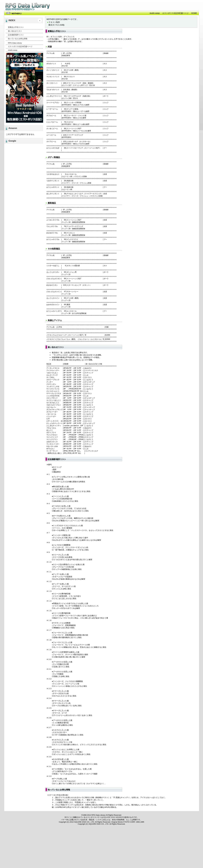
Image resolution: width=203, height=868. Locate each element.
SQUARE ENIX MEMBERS (114, 854)
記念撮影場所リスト (16, 35)
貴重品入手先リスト (16, 27)
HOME (194, 13)
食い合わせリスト (15, 31)
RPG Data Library (28, 7)
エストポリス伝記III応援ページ (175, 13)
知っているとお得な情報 (18, 39)
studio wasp (155, 13)
